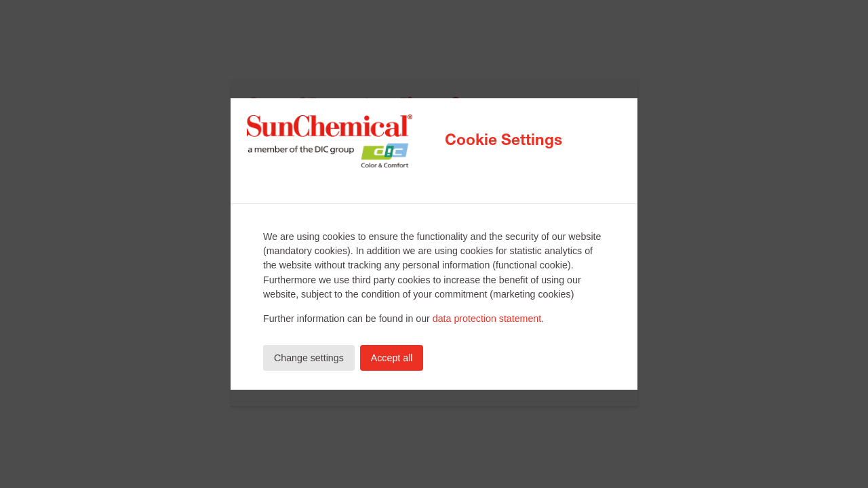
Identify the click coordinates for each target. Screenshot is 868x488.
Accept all (392, 358)
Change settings (309, 358)
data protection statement (487, 319)
